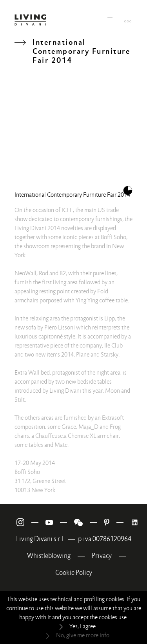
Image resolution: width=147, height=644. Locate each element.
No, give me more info (83, 635)
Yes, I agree (83, 626)
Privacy (102, 556)
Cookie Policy (74, 573)
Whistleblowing (49, 556)
